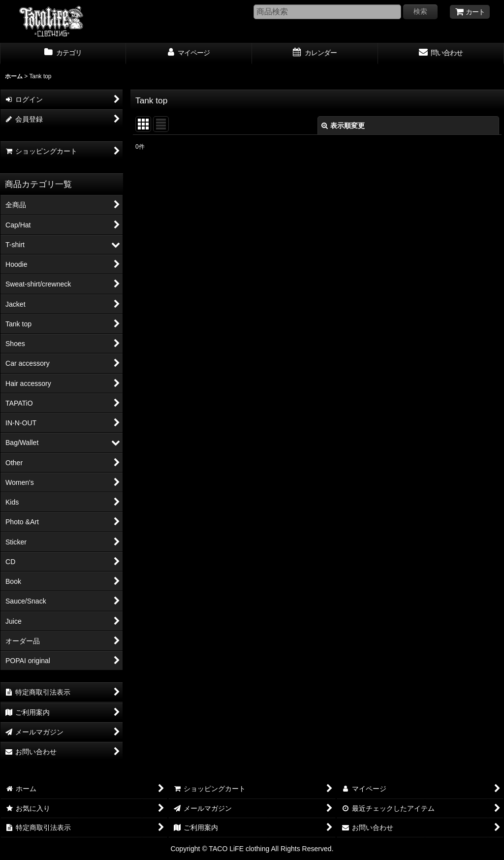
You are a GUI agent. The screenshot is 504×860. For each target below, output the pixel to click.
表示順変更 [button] (343, 126)
